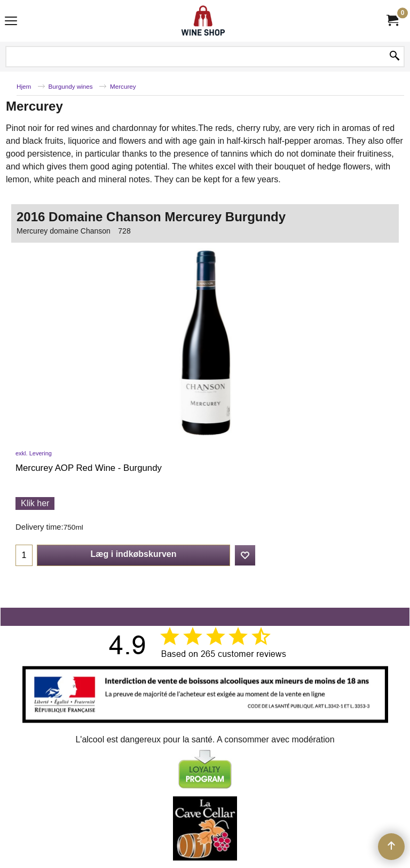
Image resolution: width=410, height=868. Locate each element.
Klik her (35, 503)
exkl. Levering (34, 453)
